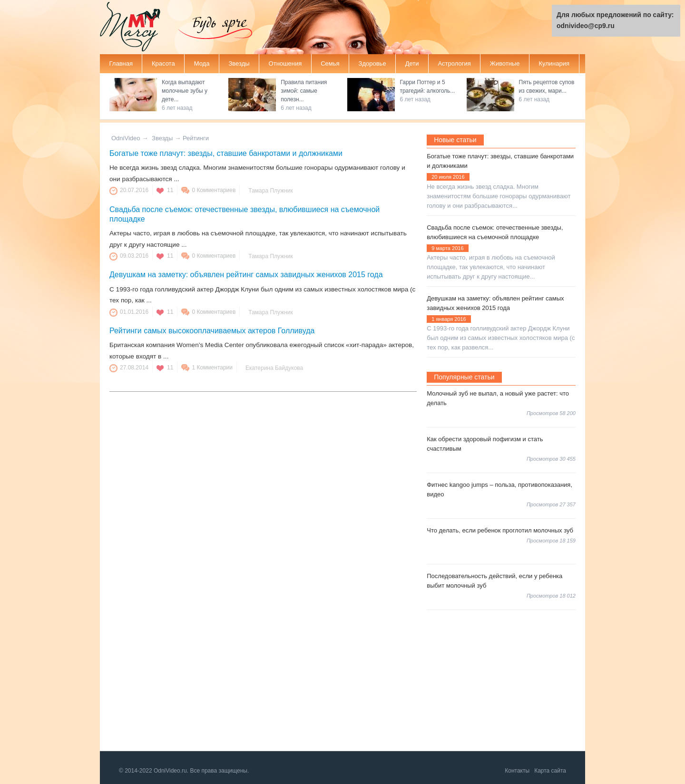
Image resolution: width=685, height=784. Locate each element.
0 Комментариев (214, 190)
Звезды (239, 63)
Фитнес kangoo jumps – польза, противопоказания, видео (499, 489)
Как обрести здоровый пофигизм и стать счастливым (485, 444)
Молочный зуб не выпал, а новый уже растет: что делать (498, 398)
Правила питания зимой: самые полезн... (304, 91)
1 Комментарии (212, 368)
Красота (163, 63)
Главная (121, 63)
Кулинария (554, 63)
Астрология (454, 63)
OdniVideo (126, 138)
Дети (412, 63)
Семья (330, 63)
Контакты (517, 771)
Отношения (285, 63)
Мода (202, 63)
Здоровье (372, 63)
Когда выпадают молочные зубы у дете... (185, 91)
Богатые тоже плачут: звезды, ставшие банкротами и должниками (226, 153)
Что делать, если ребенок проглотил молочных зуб (500, 530)
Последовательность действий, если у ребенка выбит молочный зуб (494, 581)
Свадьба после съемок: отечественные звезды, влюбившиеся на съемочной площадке (495, 232)
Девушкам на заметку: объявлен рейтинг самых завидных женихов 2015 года (246, 275)
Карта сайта (550, 771)
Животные (505, 63)
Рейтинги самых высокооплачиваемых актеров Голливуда (212, 331)
